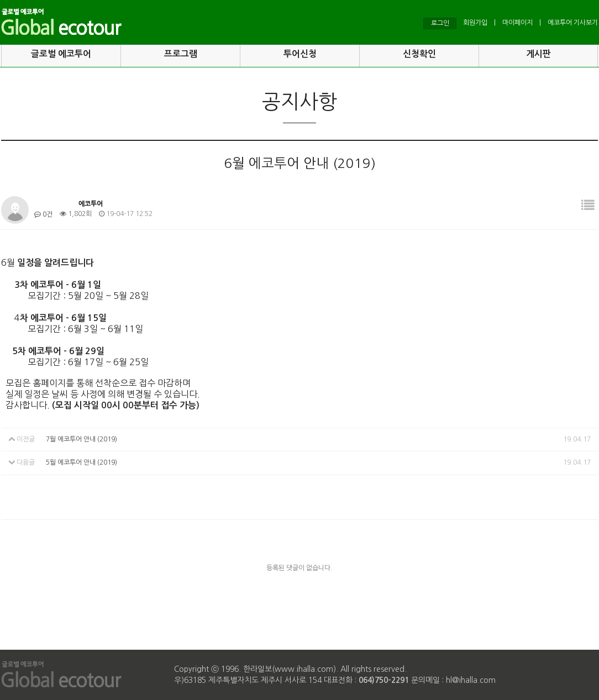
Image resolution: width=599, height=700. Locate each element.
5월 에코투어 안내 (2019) (82, 463)
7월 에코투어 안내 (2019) (82, 439)
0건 (43, 214)
